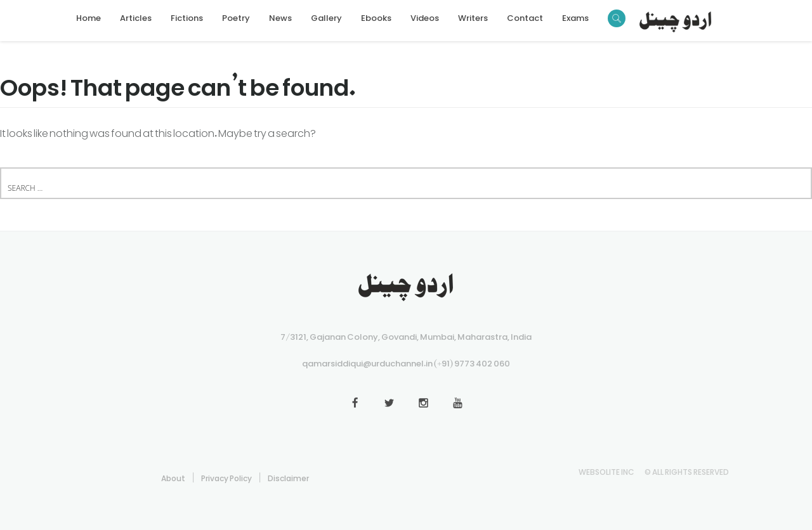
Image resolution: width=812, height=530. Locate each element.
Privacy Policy (226, 476)
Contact (525, 16)
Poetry (236, 16)
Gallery (326, 16)
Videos (425, 16)
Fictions (187, 16)
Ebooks (376, 16)
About (173, 476)
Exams (575, 16)
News (280, 16)
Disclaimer (288, 476)
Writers (473, 16)
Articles (136, 16)
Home (88, 16)
